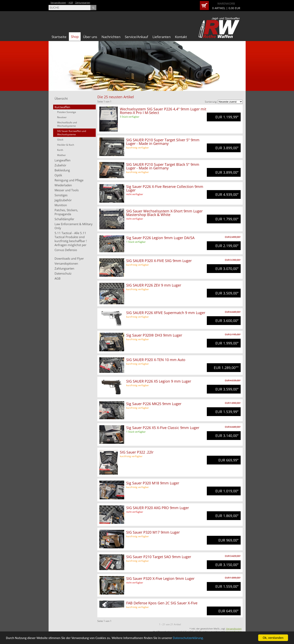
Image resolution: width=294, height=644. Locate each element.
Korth (60, 150)
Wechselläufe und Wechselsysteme (67, 124)
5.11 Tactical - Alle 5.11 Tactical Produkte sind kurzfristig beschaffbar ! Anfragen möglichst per (71, 239)
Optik (58, 175)
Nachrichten (111, 37)
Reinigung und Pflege (69, 180)
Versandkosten (58, 2)
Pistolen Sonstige (67, 112)
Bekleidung (62, 170)
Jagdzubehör (63, 200)
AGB (71, 2)
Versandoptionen (66, 263)
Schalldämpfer (64, 219)
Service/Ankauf (136, 37)
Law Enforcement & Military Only (74, 226)
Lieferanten (162, 37)
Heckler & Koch (66, 145)
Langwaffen (63, 160)
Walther (62, 155)
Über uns (90, 37)
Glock (60, 140)
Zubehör (60, 165)
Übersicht (61, 98)
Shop (75, 37)
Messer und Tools (67, 190)
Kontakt (181, 37)
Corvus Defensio (66, 250)
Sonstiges (61, 195)
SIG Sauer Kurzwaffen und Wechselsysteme (72, 133)
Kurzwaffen (62, 107)
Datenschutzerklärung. (188, 639)
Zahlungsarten (83, 2)
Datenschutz (63, 273)
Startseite (59, 37)
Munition (61, 205)
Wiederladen (63, 185)
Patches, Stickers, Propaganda (66, 212)
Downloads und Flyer (69, 258)
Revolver (62, 117)
